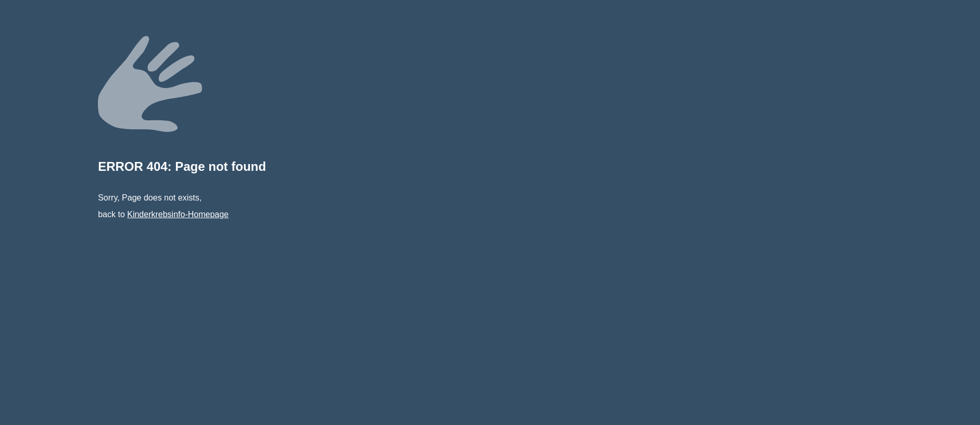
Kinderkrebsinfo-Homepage (178, 214)
